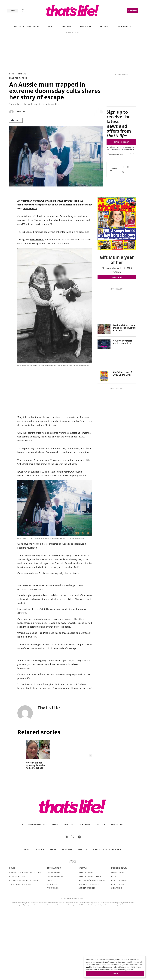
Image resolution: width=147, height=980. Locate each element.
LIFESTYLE (105, 26)
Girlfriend (117, 888)
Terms (53, 850)
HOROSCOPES (125, 26)
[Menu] (12, 11)
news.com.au (30, 208)
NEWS (51, 26)
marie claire (118, 872)
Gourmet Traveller (89, 884)
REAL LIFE (67, 26)
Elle (114, 876)
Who (50, 880)
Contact (83, 850)
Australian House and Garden (25, 872)
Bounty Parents (87, 888)
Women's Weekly (87, 872)
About (27, 850)
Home (12, 74)
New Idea (52, 884)
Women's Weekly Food (90, 876)
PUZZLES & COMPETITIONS (27, 26)
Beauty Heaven (119, 880)
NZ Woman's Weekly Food (92, 880)
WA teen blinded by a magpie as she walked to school (35, 765)
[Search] (23, 11)
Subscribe (132, 11)
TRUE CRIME (86, 26)
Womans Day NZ (55, 876)
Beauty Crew (118, 884)
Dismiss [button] (115, 973)
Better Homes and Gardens (24, 880)
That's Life (20, 112)
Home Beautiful (18, 876)
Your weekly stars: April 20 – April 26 (122, 342)
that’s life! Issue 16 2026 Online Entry (122, 374)
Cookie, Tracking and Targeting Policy (102, 967)
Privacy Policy (116, 149)
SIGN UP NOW (121, 142)
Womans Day (54, 872)
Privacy (40, 850)
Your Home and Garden (21, 884)
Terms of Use (129, 149)
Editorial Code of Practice (107, 850)
